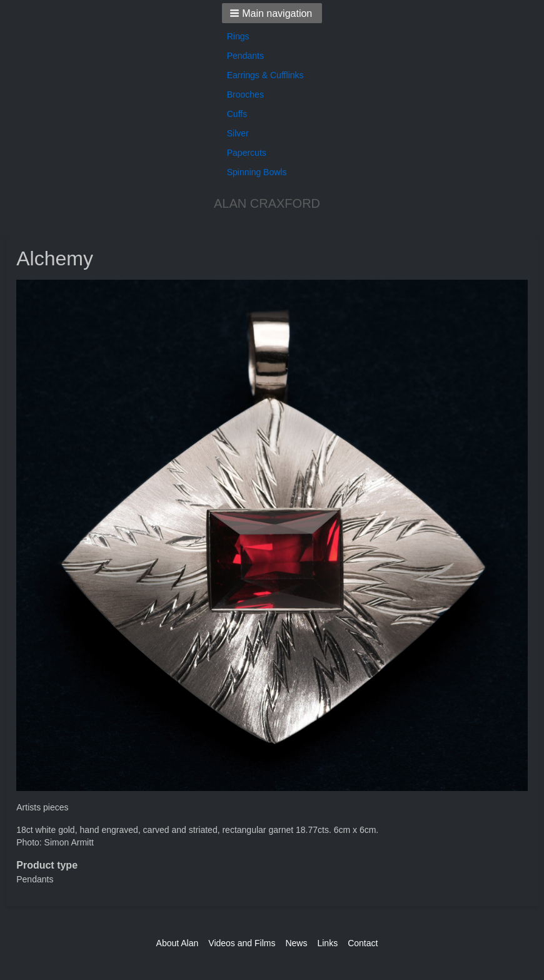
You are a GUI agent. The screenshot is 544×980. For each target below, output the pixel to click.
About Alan (178, 943)
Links (327, 943)
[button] (272, 13)
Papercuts (247, 153)
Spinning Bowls (257, 172)
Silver (238, 133)
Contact (363, 943)
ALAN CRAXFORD (267, 203)
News (296, 943)
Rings (238, 36)
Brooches (245, 94)
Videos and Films (242, 943)
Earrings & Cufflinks (265, 75)
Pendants (245, 56)
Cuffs (237, 114)
